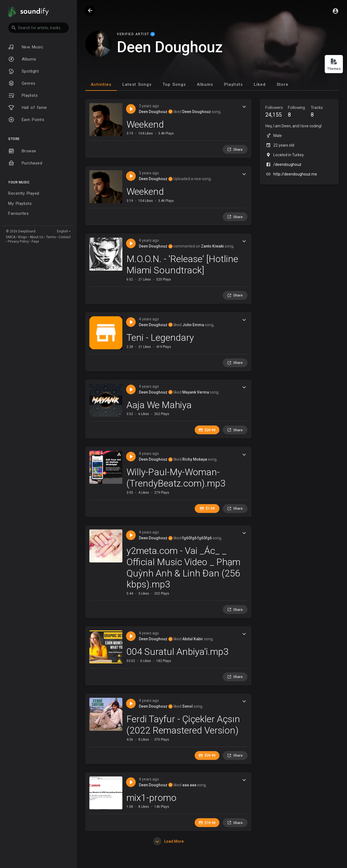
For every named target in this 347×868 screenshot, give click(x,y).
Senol (188, 706)
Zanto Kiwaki (212, 246)
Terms (51, 237)
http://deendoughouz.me (295, 174)
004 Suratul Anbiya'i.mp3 (177, 652)
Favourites (18, 213)
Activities (101, 84)
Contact (65, 237)
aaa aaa (189, 785)
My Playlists (20, 204)
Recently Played (24, 193)
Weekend (145, 124)
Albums (22, 59)
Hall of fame (28, 108)
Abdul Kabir (193, 639)
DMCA (11, 237)
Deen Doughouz (156, 112)
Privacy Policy (18, 241)
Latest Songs (137, 84)
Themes (334, 64)
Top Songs (174, 84)
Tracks (322, 112)
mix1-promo (152, 798)
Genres (22, 83)
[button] (38, 28)
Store (283, 84)
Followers (277, 112)
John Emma (193, 325)
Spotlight (24, 71)
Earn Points (26, 120)
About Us (37, 237)
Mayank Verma (196, 392)
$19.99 (207, 823)
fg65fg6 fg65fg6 (197, 538)
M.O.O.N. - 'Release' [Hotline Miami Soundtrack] (182, 264)
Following (299, 112)
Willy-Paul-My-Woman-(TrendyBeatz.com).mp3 (176, 478)
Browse (22, 151)
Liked (260, 84)
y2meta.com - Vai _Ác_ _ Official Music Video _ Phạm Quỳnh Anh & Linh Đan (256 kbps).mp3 (183, 567)
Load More (168, 841)
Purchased (25, 163)
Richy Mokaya (195, 459)
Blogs (23, 237)
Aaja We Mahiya (159, 405)
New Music (26, 47)
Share (235, 149)
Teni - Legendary (160, 337)
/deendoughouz (287, 164)
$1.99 (207, 509)
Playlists (23, 95)
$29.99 (207, 430)
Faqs (35, 241)
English (63, 231)
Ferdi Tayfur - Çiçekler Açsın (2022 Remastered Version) (183, 725)
